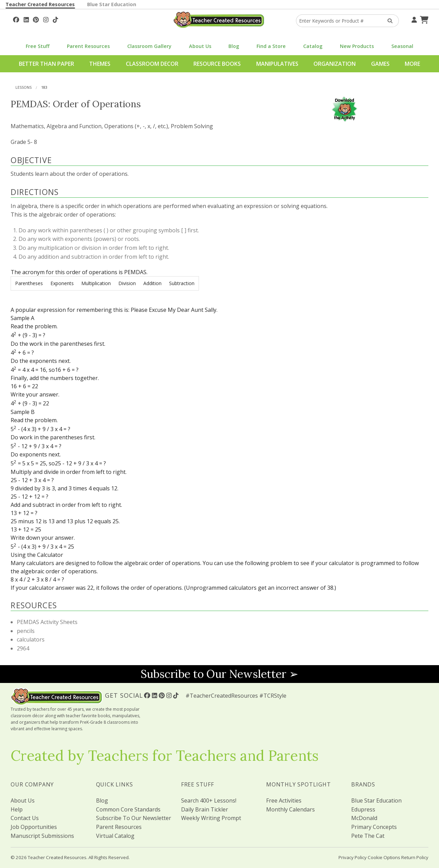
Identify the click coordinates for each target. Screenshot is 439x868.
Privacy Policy (353, 857)
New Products (357, 46)
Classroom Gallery (149, 46)
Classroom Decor (152, 64)
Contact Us (25, 818)
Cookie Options (384, 857)
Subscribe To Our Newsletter (134, 818)
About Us (200, 46)
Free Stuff (38, 46)
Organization (335, 64)
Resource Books (217, 64)
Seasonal (402, 46)
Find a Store (271, 46)
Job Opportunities (34, 827)
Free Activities (284, 800)
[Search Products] (388, 21)
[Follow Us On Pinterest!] (36, 19)
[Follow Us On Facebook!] (16, 19)
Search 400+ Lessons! (209, 800)
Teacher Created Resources (40, 4)
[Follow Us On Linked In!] (26, 19)
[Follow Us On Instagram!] (46, 19)
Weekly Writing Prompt (211, 818)
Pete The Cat (368, 836)
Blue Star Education (112, 4)
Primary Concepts (374, 827)
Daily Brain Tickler (205, 809)
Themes (100, 64)
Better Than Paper (46, 64)
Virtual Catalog (115, 836)
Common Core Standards (128, 809)
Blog (234, 46)
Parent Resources (88, 46)
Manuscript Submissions (42, 836)
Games (380, 64)
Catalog (313, 46)
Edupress (363, 809)
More (412, 64)
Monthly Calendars (290, 809)
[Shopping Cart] (423, 19)
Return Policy (415, 857)
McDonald (364, 818)
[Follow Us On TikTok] (55, 19)
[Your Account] (413, 19)
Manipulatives (277, 64)
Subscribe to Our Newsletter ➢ (219, 674)
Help (17, 809)
